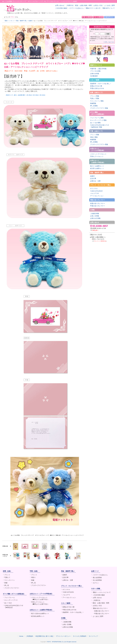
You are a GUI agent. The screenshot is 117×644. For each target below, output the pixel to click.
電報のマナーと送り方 (93, 8)
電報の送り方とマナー (98, 200)
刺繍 (6, 583)
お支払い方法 (98, 5)
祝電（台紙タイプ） (97, 93)
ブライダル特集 (95, 71)
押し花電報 (94, 106)
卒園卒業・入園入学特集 (98, 69)
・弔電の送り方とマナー (101, 614)
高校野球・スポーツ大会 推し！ (101, 84)
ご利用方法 (70, 5)
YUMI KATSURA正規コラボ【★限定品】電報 (100, 126)
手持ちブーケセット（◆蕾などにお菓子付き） (40, 603)
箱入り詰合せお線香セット (40, 613)
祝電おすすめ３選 (96, 86)
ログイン (96, 583)
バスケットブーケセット (98, 154)
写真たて (7, 577)
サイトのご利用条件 (80, 636)
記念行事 (93, 178)
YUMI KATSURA (68, 592)
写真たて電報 (95, 98)
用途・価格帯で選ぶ (22, 21)
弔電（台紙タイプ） (97, 131)
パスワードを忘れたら (76, 8)
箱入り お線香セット (97, 166)
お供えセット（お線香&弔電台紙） (41, 610)
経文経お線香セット (38, 616)
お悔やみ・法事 (95, 181)
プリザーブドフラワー (12, 588)
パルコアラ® (94, 193)
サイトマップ (93, 636)
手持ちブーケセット (97, 156)
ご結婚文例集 (95, 214)
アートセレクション (97, 196)
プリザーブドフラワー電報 (99, 108)
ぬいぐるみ (8, 603)
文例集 (92, 210)
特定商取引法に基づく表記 (44, 636)
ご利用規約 (29, 636)
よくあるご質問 (110, 5)
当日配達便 (94, 76)
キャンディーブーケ (11, 600)
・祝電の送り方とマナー (101, 611)
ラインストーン (10, 580)
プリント (7, 575)
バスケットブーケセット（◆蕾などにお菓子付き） (40, 598)
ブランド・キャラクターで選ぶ (101, 185)
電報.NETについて (109, 8)
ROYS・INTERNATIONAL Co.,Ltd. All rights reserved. (62, 642)
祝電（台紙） (7, 571)
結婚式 (31, 21)
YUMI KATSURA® (96, 191)
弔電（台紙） (34, 571)
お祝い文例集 (95, 216)
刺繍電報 (93, 103)
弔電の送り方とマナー (98, 206)
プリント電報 (95, 96)
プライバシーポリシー (63, 636)
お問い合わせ (60, 5)
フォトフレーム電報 (97, 118)
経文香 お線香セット (97, 168)
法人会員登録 (97, 580)
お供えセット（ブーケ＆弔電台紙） (98, 149)
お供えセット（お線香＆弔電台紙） (98, 161)
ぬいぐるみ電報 (95, 123)
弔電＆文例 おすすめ (97, 88)
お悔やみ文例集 (95, 218)
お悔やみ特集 (95, 74)
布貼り (33, 577)
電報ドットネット (10, 21)
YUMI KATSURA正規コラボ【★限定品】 (14, 606)
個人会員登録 (97, 578)
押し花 (7, 585)
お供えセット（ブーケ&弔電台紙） (41, 594)
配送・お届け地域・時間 (83, 5)
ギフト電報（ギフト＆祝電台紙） (98, 113)
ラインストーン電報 (97, 101)
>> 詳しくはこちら (109, 42)
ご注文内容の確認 (61, 8)
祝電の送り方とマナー (98, 203)
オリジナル (94, 189)
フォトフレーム (10, 597)
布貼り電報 (94, 137)
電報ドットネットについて (102, 592)
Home (21, 636)
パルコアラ (66, 595)
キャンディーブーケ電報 (98, 120)
